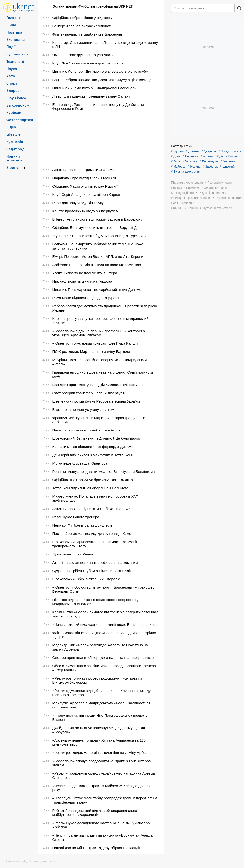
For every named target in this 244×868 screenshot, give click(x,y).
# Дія (220, 156)
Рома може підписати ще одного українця (88, 298)
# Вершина (190, 161)
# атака (237, 151)
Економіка (15, 39)
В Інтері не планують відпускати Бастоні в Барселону (97, 219)
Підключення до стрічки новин (207, 188)
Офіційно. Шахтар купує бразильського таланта (93, 480)
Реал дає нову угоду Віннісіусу (78, 203)
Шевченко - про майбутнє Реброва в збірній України (96, 401)
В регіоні (14, 167)
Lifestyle (13, 134)
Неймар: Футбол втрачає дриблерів (82, 525)
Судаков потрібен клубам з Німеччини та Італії (92, 571)
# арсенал (208, 156)
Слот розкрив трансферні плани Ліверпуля (89, 393)
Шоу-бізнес (16, 98)
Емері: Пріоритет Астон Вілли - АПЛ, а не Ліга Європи (98, 256)
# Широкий (227, 167)
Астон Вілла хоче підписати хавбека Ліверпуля (92, 509)
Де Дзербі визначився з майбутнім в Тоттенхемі (93, 455)
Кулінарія (15, 142)
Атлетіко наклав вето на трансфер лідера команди (95, 562)
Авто (11, 76)
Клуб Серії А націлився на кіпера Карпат (87, 194)
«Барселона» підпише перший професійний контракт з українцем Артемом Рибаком (99, 333)
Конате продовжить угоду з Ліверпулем (85, 211)
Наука (12, 69)
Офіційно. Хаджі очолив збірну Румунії (85, 186)
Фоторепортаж (20, 120)
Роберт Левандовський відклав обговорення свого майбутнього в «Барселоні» (95, 813)
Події (11, 47)
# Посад (224, 151)
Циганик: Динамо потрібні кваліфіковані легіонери (95, 88)
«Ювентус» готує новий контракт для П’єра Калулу (95, 343)
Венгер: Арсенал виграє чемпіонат (82, 26)
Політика (14, 32)
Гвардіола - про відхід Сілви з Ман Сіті (85, 178)
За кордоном (18, 105)
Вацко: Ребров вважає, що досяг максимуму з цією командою (104, 80)
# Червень (228, 161)
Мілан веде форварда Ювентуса (80, 463)
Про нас (177, 188)
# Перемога (191, 156)
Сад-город (15, 149)
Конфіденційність (183, 193)
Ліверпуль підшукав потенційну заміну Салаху (91, 96)
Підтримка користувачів (187, 183)
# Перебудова (209, 161)
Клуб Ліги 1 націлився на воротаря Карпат (88, 63)
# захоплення (191, 172)
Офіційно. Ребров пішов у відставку (83, 18)
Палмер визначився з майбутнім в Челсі (86, 430)
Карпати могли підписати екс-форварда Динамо (93, 447)
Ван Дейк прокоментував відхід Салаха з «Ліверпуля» (98, 385)
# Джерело (209, 151)
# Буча (176, 172)
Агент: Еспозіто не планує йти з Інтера (85, 273)
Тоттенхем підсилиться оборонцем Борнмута (90, 488)
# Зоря (176, 161)
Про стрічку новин (219, 183)
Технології (15, 61)
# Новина (194, 167)
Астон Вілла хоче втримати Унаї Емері (85, 170)
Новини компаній (14, 158)
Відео (11, 127)
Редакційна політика (212, 193)
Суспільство (17, 54)
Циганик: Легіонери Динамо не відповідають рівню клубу (100, 71)
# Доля (176, 156)
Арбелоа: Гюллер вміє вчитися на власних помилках (97, 265)
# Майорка (178, 167)
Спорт (12, 83)
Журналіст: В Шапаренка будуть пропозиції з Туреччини (100, 236)
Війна (11, 25)
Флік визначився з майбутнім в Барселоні (87, 34)
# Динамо (192, 151)
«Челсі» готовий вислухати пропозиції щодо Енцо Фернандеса (105, 624)
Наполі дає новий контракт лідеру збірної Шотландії (96, 848)
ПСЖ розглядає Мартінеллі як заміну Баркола (91, 352)
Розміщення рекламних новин (191, 198)
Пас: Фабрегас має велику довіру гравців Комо (92, 533)
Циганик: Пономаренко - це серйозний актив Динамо (97, 290)
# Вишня (232, 156)
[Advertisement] (100, 139)
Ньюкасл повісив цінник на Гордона (82, 281)
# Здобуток (210, 167)
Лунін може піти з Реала (73, 554)
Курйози (14, 112)
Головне (13, 18)
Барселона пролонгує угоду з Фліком (83, 409)
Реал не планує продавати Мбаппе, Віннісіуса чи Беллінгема (104, 471)
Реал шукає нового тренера (76, 517)
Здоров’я (14, 90)
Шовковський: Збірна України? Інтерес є (86, 579)
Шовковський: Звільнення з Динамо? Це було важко (96, 438)
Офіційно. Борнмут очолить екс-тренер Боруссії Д (95, 228)
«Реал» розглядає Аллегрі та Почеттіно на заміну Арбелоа (102, 753)
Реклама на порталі (229, 198)
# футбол (177, 151)
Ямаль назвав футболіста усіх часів (83, 55)
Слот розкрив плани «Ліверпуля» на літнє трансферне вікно (103, 658)
